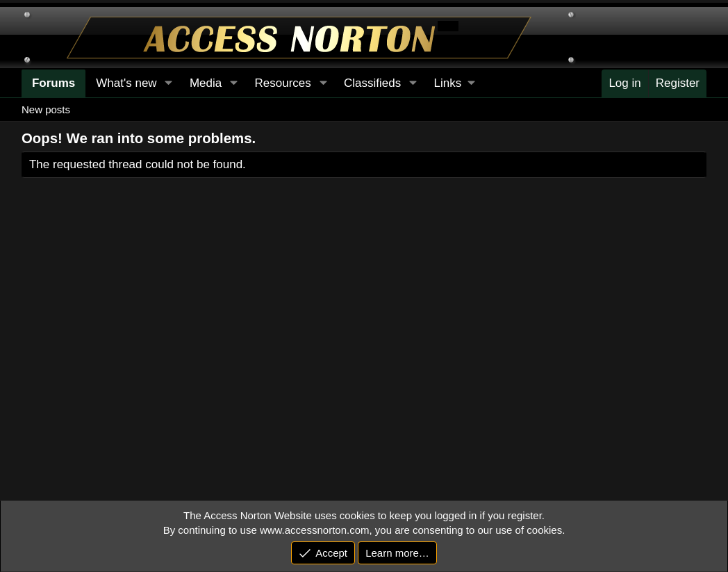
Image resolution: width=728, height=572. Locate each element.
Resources (282, 83)
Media (206, 83)
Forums (53, 83)
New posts (46, 109)
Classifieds (372, 83)
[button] (454, 83)
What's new (126, 83)
